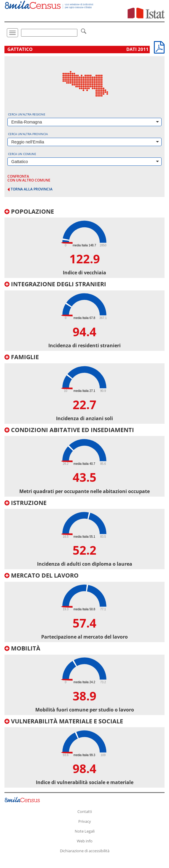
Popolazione (29, 211)
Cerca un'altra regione (27, 114)
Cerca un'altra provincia (28, 134)
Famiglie (22, 357)
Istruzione (25, 503)
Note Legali (85, 831)
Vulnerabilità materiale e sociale (64, 721)
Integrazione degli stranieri (55, 284)
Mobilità (22, 648)
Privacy (85, 821)
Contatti (85, 811)
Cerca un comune (22, 154)
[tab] (84, 243)
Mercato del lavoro (42, 575)
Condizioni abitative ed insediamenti (69, 430)
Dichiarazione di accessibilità (85, 851)
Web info (85, 841)
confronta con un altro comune (29, 178)
